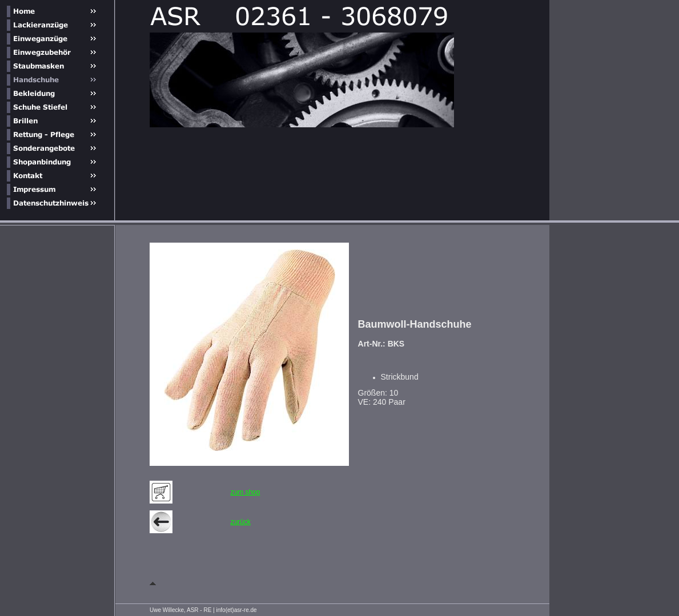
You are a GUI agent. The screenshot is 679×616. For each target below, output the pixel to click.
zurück (240, 522)
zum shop (245, 492)
